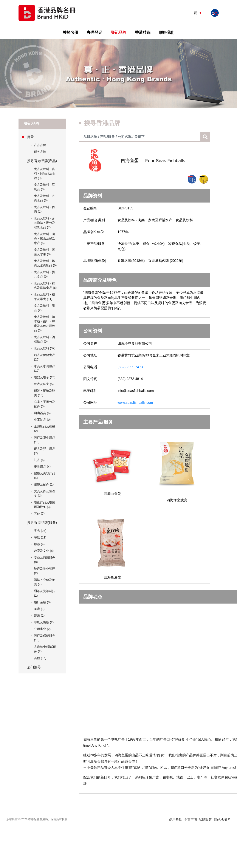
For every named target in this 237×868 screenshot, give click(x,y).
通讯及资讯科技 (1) (45, 593)
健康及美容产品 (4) (45, 476)
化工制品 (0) (42, 420)
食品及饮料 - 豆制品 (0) (44, 187)
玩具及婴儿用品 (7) (45, 451)
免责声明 (191, 819)
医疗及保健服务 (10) (45, 638)
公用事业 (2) (42, 629)
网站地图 (222, 819)
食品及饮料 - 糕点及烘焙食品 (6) (45, 285)
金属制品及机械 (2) (45, 429)
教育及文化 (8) (44, 551)
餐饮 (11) (40, 537)
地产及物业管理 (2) (45, 571)
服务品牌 (39, 152)
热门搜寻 (34, 667)
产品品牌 (39, 145)
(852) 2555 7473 (130, 367)
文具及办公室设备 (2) (45, 493)
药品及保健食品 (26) (45, 357)
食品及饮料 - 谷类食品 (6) (44, 198)
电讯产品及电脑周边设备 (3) (45, 505)
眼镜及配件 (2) (44, 484)
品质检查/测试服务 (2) (45, 649)
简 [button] (196, 13)
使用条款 (175, 819)
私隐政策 (205, 819)
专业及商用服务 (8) (45, 560)
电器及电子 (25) (45, 377)
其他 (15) (40, 658)
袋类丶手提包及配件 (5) (45, 404)
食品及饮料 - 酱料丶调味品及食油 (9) (45, 173)
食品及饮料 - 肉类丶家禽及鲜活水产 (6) (45, 238)
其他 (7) (39, 514)
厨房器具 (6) (42, 413)
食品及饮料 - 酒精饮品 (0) (44, 339)
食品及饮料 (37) (45, 348)
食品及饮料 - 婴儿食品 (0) (44, 274)
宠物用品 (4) (42, 467)
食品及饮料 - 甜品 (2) (44, 308)
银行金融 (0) (42, 602)
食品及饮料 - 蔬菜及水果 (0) (44, 252)
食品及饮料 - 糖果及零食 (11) (44, 297)
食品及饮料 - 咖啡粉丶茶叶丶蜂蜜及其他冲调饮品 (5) (45, 324)
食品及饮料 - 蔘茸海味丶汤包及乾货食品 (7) (45, 223)
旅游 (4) (39, 544)
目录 (31, 137)
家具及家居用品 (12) (45, 368)
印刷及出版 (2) (44, 622)
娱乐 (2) (39, 616)
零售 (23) (40, 531)
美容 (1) (39, 609)
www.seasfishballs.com (135, 403)
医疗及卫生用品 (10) (45, 440)
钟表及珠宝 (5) (44, 384)
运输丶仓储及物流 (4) (45, 582)
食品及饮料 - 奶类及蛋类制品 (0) (45, 263)
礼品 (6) (39, 460)
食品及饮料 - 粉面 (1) (44, 209)
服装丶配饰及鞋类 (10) (45, 393)
